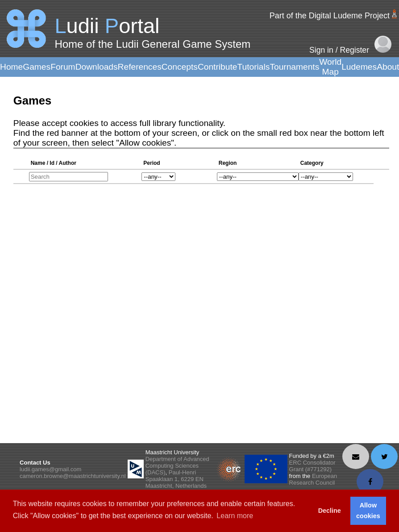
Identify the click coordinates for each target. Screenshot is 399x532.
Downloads (97, 67)
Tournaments (294, 67)
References (140, 67)
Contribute (218, 67)
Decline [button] (330, 511)
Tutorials (253, 67)
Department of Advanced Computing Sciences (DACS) (177, 466)
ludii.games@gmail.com (50, 469)
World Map (330, 67)
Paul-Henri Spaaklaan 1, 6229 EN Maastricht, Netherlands (176, 479)
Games (37, 67)
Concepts (180, 67)
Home (11, 67)
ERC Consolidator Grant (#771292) (312, 466)
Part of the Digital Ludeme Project (330, 16)
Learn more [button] (235, 516)
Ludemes (359, 67)
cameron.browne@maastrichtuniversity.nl (73, 476)
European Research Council (313, 479)
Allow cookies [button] (368, 511)
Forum (63, 67)
